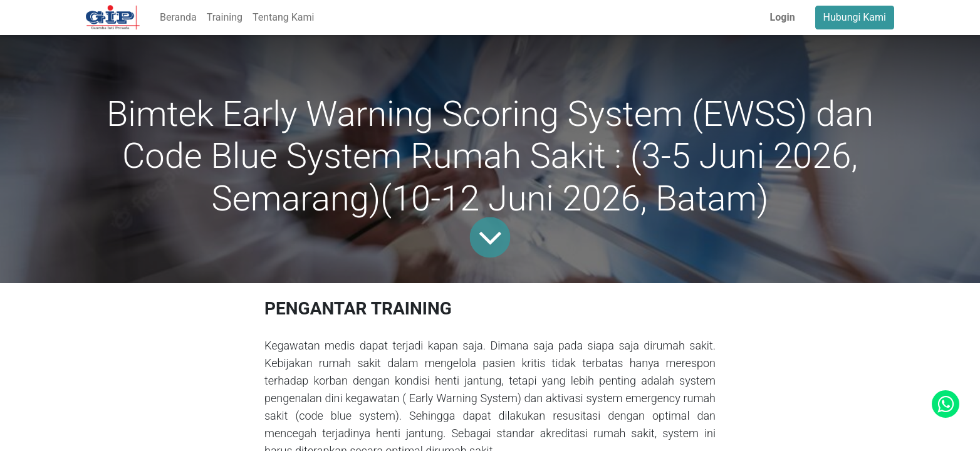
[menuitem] (178, 18)
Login (783, 17)
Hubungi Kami (855, 17)
